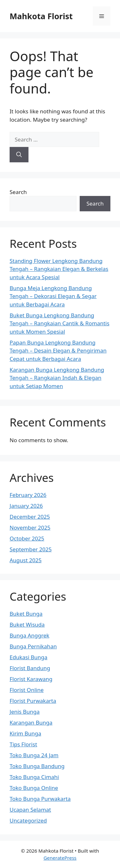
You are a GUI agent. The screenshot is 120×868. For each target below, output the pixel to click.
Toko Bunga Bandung (37, 766)
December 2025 (30, 517)
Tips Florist (23, 744)
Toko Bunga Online (34, 788)
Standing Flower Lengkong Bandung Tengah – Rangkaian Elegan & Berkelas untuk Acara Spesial (59, 269)
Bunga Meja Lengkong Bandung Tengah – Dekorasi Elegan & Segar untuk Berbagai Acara (53, 296)
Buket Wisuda (27, 625)
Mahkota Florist (41, 16)
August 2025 (26, 560)
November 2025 (30, 527)
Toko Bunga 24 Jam (34, 755)
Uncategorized (28, 820)
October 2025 (27, 538)
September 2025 (31, 549)
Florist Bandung (30, 668)
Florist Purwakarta (33, 701)
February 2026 (28, 495)
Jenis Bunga (25, 712)
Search (18, 192)
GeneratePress (60, 858)
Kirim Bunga (25, 733)
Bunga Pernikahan (33, 646)
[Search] (19, 155)
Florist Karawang (31, 679)
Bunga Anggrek (29, 635)
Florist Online (27, 690)
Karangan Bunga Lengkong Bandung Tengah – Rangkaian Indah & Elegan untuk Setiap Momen (57, 378)
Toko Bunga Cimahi (34, 777)
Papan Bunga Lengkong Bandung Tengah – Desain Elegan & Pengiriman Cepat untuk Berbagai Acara (58, 351)
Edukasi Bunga (28, 657)
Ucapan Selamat (30, 810)
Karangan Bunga (31, 722)
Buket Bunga (26, 614)
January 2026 (26, 506)
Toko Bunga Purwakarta (40, 799)
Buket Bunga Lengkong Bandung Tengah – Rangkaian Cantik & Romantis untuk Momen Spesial (60, 323)
